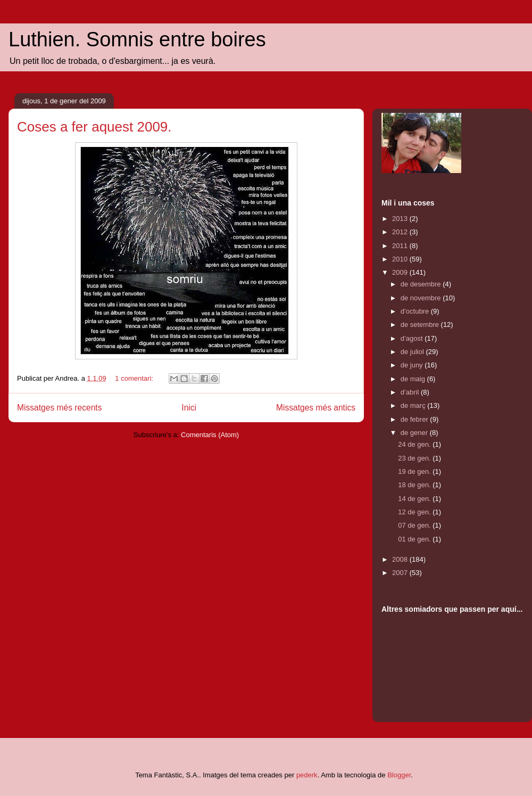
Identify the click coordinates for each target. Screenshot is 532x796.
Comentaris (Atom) (210, 435)
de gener (415, 433)
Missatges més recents (59, 408)
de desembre (422, 284)
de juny (413, 365)
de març (414, 405)
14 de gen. (415, 499)
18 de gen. (415, 485)
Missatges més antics (316, 408)
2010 (401, 259)
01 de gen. (415, 539)
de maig (414, 379)
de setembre (421, 325)
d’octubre (416, 311)
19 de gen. (415, 471)
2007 (401, 573)
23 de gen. (415, 458)
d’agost (413, 338)
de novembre (422, 298)
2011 (401, 246)
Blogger (399, 775)
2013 (401, 219)
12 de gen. (415, 512)
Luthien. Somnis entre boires (137, 39)
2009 (401, 272)
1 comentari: (135, 378)
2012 (401, 232)
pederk (307, 775)
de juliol (413, 352)
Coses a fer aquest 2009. (94, 127)
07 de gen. (415, 525)
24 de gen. (415, 444)
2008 (401, 559)
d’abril (411, 392)
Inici (189, 408)
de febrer (415, 419)
